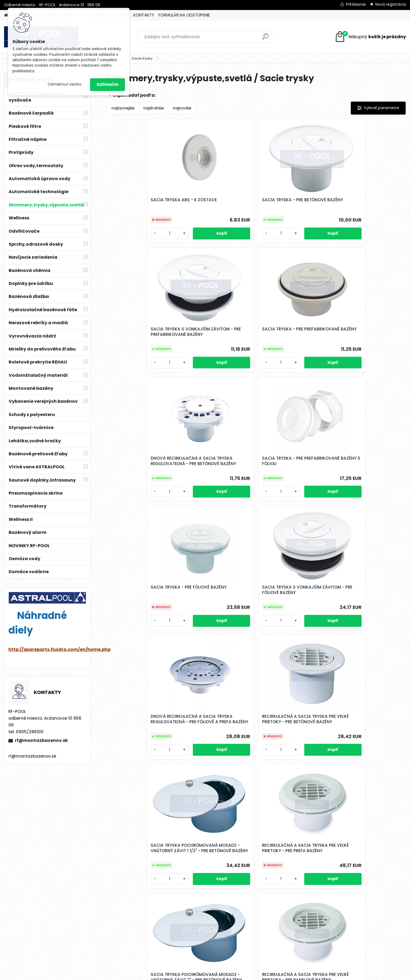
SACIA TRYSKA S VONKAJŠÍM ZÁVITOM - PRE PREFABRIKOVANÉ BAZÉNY (292, 205)
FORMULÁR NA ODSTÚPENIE (184, 15)
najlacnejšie (123, 108)
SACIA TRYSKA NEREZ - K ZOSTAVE (212, 755)
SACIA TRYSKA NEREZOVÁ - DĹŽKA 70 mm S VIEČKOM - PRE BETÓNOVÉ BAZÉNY (290, 890)
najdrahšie (154, 108)
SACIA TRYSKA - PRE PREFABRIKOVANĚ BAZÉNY (363, 204)
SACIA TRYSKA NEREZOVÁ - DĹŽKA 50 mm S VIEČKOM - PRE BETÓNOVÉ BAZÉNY (215, 890)
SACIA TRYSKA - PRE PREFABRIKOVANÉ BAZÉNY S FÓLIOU (215, 341)
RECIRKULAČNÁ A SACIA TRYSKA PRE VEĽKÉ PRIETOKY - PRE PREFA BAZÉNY (367, 480)
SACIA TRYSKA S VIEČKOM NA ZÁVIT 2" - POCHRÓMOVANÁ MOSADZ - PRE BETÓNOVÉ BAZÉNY (292, 620)
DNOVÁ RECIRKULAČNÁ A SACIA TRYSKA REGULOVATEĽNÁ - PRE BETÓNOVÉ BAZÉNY (138, 342)
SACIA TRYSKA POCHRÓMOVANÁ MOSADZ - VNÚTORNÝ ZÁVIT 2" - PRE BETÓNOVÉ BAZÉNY (142, 620)
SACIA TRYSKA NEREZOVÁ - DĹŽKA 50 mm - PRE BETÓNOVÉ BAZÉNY (140, 757)
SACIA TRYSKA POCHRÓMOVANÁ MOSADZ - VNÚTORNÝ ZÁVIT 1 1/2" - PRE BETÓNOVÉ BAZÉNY (291, 481)
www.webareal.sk (227, 975)
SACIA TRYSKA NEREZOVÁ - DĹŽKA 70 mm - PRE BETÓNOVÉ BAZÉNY (364, 619)
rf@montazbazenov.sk (41, 740)
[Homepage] (6, 15)
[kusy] (124, 238)
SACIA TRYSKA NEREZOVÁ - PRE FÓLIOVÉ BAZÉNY (364, 755)
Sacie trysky (142, 58)
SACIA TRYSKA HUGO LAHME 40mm (291, 755)
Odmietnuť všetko (65, 84)
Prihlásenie (356, 4)
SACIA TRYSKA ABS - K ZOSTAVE (136, 204)
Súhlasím (108, 84)
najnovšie (182, 108)
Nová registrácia (391, 4)
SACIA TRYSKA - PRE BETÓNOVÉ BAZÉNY (208, 204)
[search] (265, 39)
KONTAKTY (144, 15)
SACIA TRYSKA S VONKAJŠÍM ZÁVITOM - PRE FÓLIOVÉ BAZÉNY (366, 341)
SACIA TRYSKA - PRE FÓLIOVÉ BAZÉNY (292, 340)
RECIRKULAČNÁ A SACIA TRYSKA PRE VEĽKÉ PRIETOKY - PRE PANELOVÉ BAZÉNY (217, 619)
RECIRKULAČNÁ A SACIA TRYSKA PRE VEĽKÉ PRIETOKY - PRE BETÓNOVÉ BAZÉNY (217, 480)
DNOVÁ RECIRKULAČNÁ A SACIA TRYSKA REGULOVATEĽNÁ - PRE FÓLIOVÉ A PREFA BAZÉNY (138, 481)
